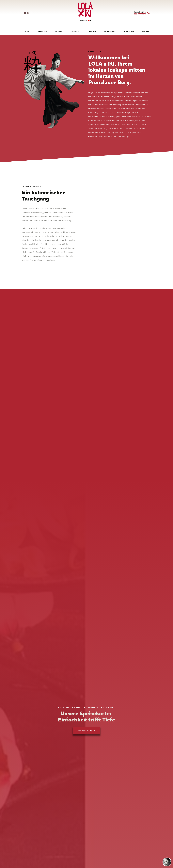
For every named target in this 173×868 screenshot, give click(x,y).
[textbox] (85, 21)
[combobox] (85, 21)
